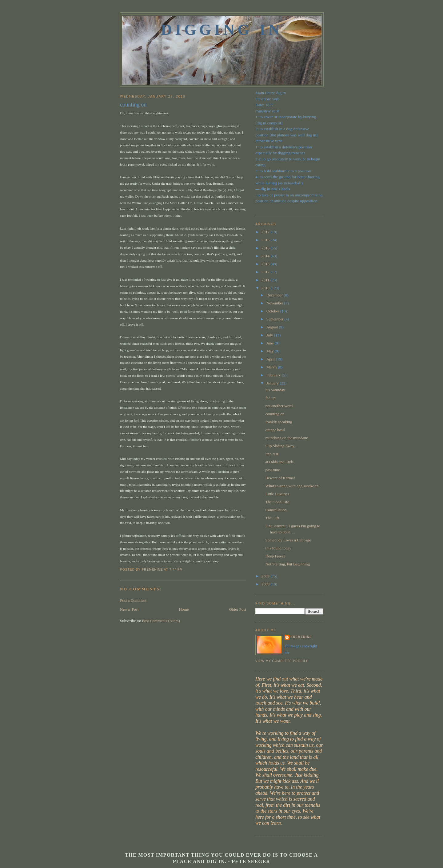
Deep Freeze (275, 556)
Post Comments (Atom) (161, 621)
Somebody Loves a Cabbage (288, 540)
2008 (266, 584)
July (270, 335)
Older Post (238, 609)
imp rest (272, 454)
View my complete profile (282, 661)
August (273, 327)
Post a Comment (133, 600)
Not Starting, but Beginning (287, 564)
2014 (266, 256)
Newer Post (129, 609)
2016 (266, 240)
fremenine (301, 637)
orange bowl (275, 430)
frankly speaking (279, 422)
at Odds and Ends (279, 462)
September (275, 319)
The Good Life (277, 502)
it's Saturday (275, 390)
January (273, 383)
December (275, 295)
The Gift (272, 518)
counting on (275, 414)
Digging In (222, 30)
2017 (266, 232)
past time (272, 470)
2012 (266, 272)
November (275, 303)
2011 (266, 280)
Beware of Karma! (280, 478)
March (272, 367)
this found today (278, 548)
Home (184, 609)
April (271, 359)
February (274, 375)
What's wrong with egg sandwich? (293, 486)
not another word (279, 406)
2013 (266, 264)
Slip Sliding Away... (281, 446)
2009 (266, 576)
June (271, 343)
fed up (270, 398)
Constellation (276, 510)
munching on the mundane (286, 438)
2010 (266, 288)
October (273, 311)
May (271, 351)
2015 (266, 248)
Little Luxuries (277, 494)
